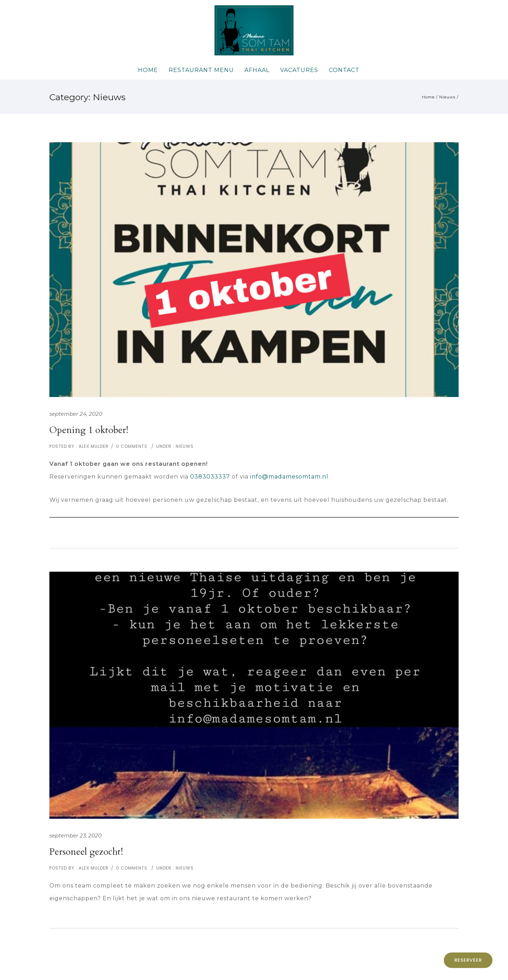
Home (148, 70)
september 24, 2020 (76, 414)
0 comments (132, 446)
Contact (344, 70)
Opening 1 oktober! (89, 430)
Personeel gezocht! (86, 852)
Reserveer (468, 960)
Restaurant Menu (201, 70)
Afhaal (257, 70)
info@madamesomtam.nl (289, 477)
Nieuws (447, 97)
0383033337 (210, 477)
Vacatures (299, 70)
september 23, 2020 (75, 835)
